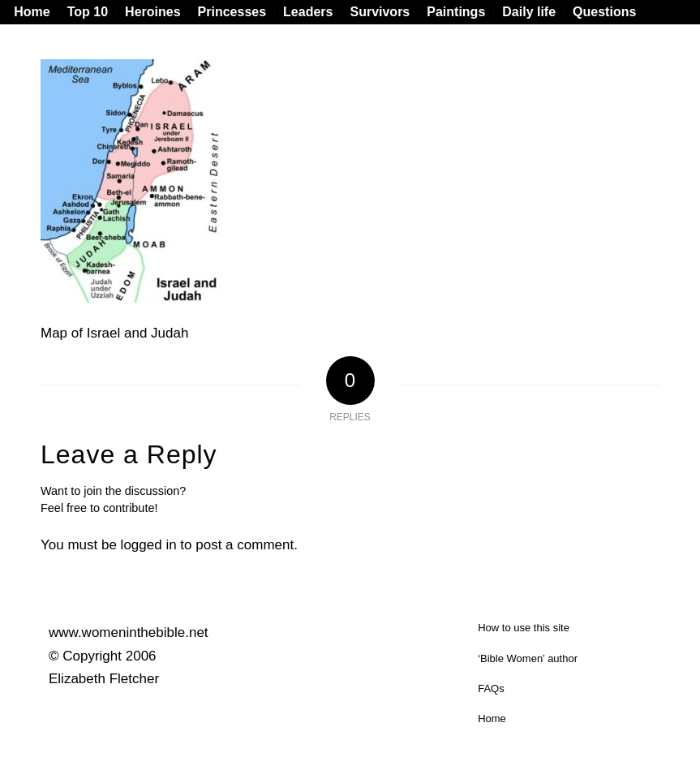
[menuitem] (36, 12)
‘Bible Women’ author (528, 658)
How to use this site (524, 628)
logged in (149, 545)
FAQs (491, 688)
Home (492, 718)
